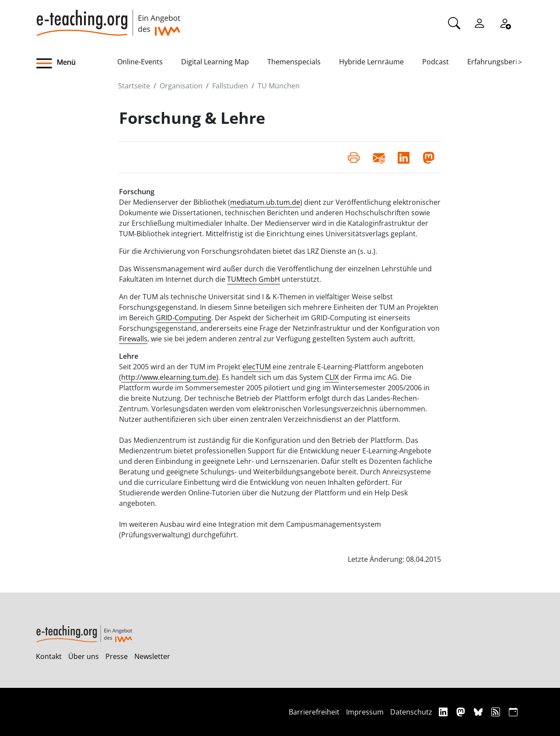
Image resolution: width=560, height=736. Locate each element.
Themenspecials (294, 62)
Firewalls (133, 339)
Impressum (365, 712)
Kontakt (49, 656)
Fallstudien (230, 86)
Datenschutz (411, 712)
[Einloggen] (479, 22)
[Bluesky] (479, 712)
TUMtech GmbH (254, 279)
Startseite (134, 86)
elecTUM (257, 367)
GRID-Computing (184, 318)
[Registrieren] (505, 22)
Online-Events (140, 62)
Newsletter (152, 656)
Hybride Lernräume (371, 62)
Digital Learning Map (215, 62)
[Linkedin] (444, 712)
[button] (77, 63)
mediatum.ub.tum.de (265, 202)
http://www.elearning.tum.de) (170, 377)
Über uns (84, 656)
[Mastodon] (462, 712)
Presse (117, 656)
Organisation (181, 86)
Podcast (436, 62)
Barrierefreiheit (314, 712)
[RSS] (497, 712)
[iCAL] (513, 712)
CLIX (332, 377)
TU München (279, 86)
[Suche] (454, 22)
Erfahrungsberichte (499, 62)
